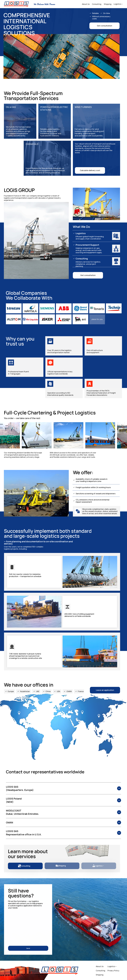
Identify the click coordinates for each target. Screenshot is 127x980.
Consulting (97, 4)
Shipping (108, 4)
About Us (86, 4)
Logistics (117, 4)
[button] (104, 26)
